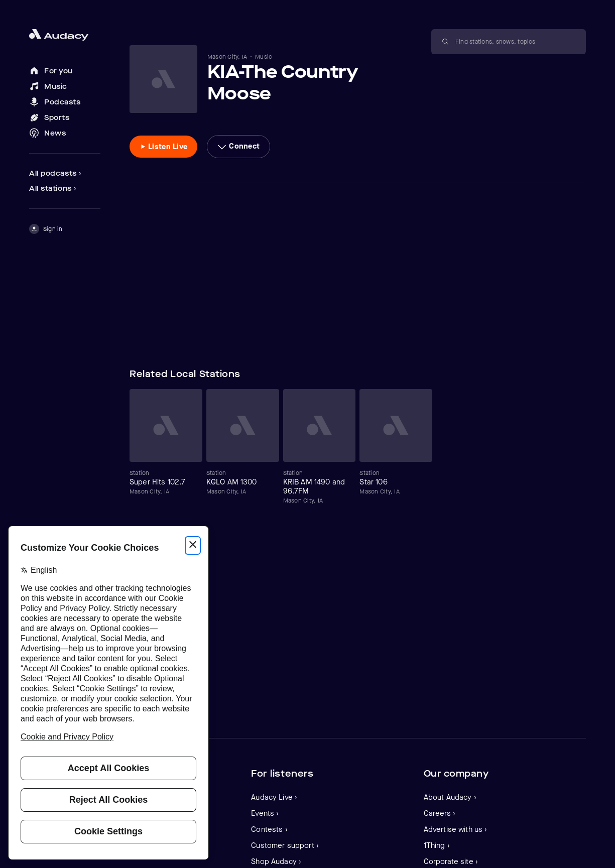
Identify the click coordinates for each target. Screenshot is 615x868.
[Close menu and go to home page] (65, 35)
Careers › (440, 813)
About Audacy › (450, 797)
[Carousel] (358, 447)
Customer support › (285, 845)
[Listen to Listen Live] (163, 147)
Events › (265, 813)
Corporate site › (451, 861)
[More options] (238, 147)
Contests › (269, 829)
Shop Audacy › (276, 861)
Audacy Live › (274, 797)
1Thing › (437, 845)
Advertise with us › (456, 829)
